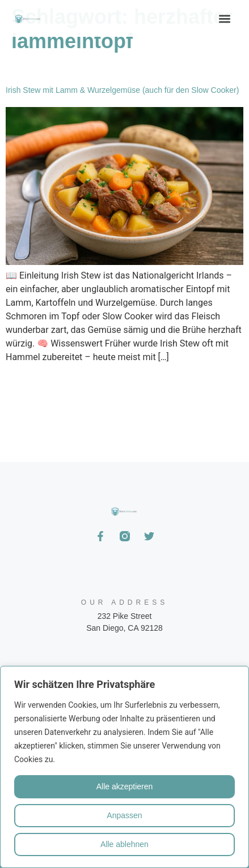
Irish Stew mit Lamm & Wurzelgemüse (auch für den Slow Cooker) (122, 90)
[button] (225, 18)
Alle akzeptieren (125, 786)
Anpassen (124, 815)
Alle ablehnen (124, 844)
